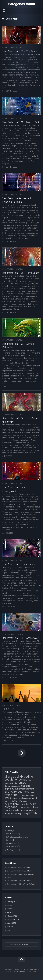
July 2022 (10, 905)
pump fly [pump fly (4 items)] (26, 807)
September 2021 (13, 920)
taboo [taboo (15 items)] (21, 810)
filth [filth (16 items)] (15, 795)
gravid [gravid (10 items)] (8, 798)
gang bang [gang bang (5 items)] (30, 795)
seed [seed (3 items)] (36, 808)
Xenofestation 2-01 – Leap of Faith (21, 122)
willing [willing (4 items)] (26, 814)
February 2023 (12, 902)
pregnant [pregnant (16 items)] (11, 807)
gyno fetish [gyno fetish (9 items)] (18, 798)
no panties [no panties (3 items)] (24, 801)
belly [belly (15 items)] (18, 777)
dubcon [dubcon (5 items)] (18, 786)
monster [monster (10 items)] (16, 801)
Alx (35, 972)
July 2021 (10, 927)
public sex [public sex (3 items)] (20, 808)
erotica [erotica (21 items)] (10, 791)
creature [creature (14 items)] (17, 783)
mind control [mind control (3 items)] (8, 801)
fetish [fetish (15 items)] (8, 795)
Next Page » (22, 753)
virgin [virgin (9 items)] (20, 813)
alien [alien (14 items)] (8, 777)
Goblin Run (8, 709)
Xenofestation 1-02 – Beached (19, 565)
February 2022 (12, 916)
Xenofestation (17, 48)
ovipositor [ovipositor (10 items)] (24, 804)
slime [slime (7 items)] (7, 810)
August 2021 (11, 923)
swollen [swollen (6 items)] (13, 810)
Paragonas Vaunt (21, 4)
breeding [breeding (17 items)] (27, 777)
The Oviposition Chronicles (17, 837)
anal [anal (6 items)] (13, 777)
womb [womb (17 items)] (33, 813)
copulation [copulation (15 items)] (12, 780)
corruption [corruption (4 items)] (8, 783)
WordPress (20, 972)
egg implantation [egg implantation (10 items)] (17, 787)
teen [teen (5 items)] (27, 811)
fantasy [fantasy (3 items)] (33, 792)
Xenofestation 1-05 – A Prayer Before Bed (22, 884)
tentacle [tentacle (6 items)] (32, 810)
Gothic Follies (8, 705)
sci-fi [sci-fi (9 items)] (32, 807)
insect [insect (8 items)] (34, 798)
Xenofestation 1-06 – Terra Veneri (21, 273)
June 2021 (10, 930)
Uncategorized (12, 850)
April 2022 (10, 909)
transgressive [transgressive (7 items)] (11, 814)
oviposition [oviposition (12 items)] (11, 804)
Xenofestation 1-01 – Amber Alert (21, 638)
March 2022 (11, 912)
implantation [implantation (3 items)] (27, 798)
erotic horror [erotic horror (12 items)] (23, 792)
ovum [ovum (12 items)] (33, 804)
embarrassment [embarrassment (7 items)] (26, 789)
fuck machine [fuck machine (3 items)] (22, 795)
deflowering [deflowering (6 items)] (10, 786)
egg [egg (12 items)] (23, 786)
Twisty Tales (12, 843)
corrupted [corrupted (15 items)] (25, 780)
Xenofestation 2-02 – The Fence (20, 51)
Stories (6, 48)
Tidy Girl (11, 840)
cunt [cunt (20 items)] (26, 783)
